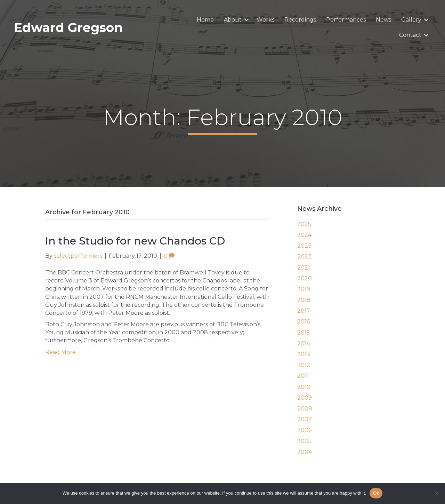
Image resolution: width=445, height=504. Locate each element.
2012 (304, 365)
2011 (303, 376)
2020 (305, 278)
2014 (304, 343)
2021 (304, 268)
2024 (304, 235)
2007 (305, 419)
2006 (304, 430)
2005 (304, 441)
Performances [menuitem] (346, 20)
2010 (304, 387)
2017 (304, 311)
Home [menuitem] (205, 20)
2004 (305, 452)
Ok (376, 493)
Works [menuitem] (265, 20)
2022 (304, 257)
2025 (304, 224)
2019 (304, 289)
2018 (304, 300)
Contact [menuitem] (410, 35)
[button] (246, 20)
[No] (436, 493)
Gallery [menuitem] (411, 20)
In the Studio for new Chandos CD (135, 241)
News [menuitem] (383, 20)
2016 (304, 322)
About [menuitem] (233, 20)
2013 (304, 354)
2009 (305, 398)
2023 (304, 246)
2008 (305, 409)
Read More (60, 352)
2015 (304, 333)
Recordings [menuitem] (300, 20)
